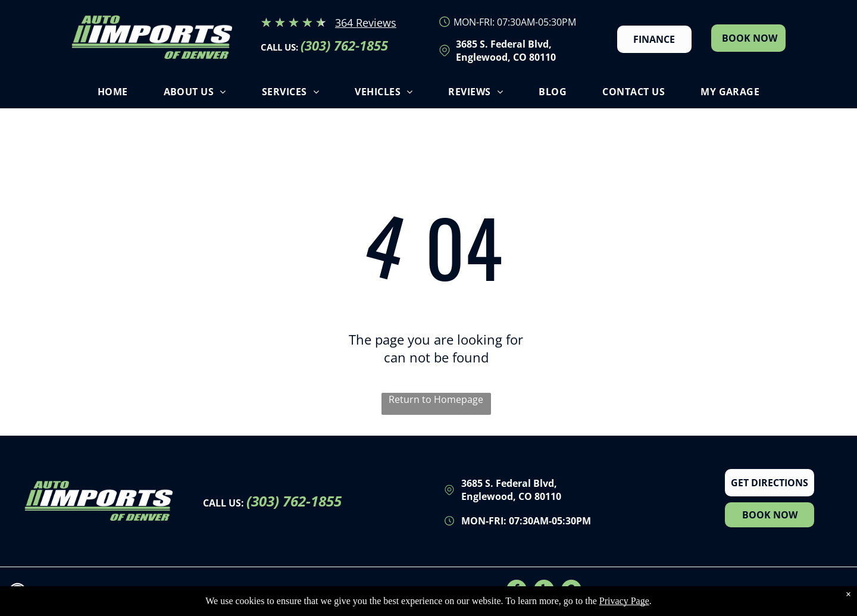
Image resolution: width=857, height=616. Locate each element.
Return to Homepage (436, 399)
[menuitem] (113, 95)
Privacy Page (624, 601)
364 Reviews (366, 23)
